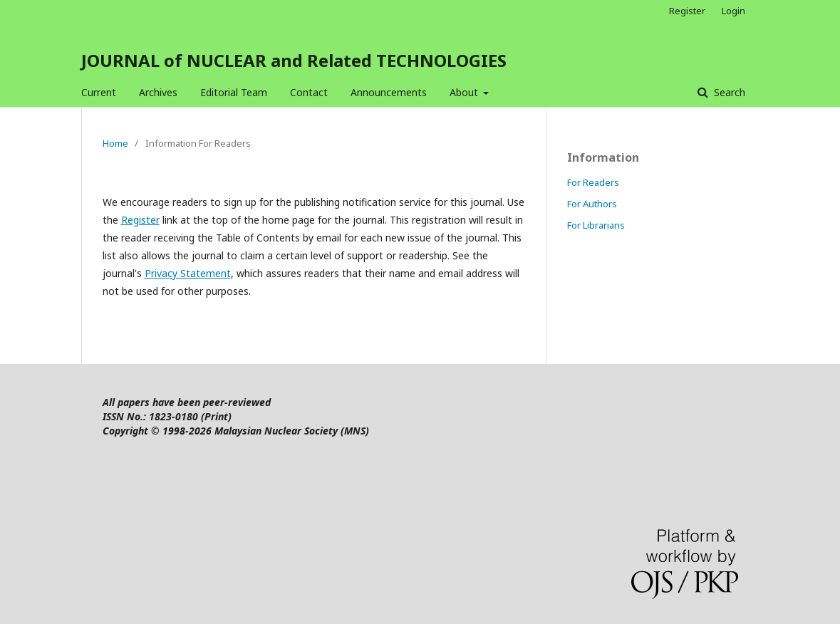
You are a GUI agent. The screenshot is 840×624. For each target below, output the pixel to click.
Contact (309, 92)
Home (115, 143)
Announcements (389, 92)
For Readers (593, 182)
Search (728, 92)
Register (687, 11)
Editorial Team (234, 92)
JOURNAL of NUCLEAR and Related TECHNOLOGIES (294, 60)
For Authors (592, 204)
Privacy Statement (188, 273)
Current (99, 92)
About (465, 92)
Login (733, 11)
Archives (158, 92)
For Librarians (596, 225)
